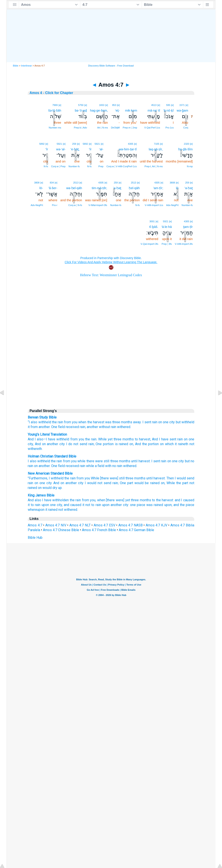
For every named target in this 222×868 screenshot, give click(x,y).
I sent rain (150, 422)
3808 (172, 183)
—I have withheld (56, 439)
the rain (58, 422)
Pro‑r (55, 205)
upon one (49, 505)
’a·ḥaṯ (189, 188)
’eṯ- (117, 110)
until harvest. (156, 478)
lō (177, 188)
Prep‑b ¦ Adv (80, 128)
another (92, 427)
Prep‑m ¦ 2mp (130, 128)
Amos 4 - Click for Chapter (51, 93)
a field (100, 466)
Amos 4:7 (35, 525)
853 (114, 105)
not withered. (68, 510)
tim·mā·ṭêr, (99, 188)
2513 (134, 183)
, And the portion (146, 444)
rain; (116, 483)
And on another (65, 483)
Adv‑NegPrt (172, 205)
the (53, 461)
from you (71, 422)
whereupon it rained (43, 510)
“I (29, 422)
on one (40, 483)
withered (130, 466)
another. (44, 427)
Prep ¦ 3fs (167, 244)
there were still (98, 461)
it (29, 427)
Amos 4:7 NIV (56, 525)
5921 (97, 144)
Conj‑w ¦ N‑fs (75, 205)
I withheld (56, 478)
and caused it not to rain (82, 505)
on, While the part (175, 483)
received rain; (76, 427)
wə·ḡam (182, 110)
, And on (39, 444)
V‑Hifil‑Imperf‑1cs (154, 205)
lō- (41, 188)
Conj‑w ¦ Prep (58, 166)
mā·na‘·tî (154, 110)
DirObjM (115, 128)
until (134, 461)
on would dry (48, 488)
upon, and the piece (179, 505)
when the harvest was (95, 422)
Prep (101, 166)
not (191, 444)
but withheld (185, 422)
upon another (112, 505)
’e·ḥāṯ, (75, 149)
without (104, 427)
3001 (152, 221)
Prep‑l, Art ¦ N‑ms (153, 166)
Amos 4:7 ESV (104, 525)
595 (168, 105)
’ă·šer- (53, 188)
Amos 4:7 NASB (131, 525)
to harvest (142, 439)
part (130, 483)
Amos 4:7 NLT (80, 525)
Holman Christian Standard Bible (52, 456)
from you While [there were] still (101, 478)
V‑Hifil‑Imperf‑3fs (184, 244)
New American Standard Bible (50, 473)
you (74, 461)
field (61, 427)
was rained (155, 505)
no (192, 461)
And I (32, 439)
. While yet (104, 439)
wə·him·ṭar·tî (128, 149)
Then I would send (180, 478)
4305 (131, 144)
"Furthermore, (38, 478)
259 (74, 144)
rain (113, 427)
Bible (16, 66)
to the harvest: (163, 500)
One (54, 427)
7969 (55, 105)
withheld (45, 422)
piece (141, 505)
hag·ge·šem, (99, 110)
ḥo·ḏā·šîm (185, 149)
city (172, 422)
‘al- (101, 149)
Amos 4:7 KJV (157, 525)
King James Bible (41, 495)
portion (108, 444)
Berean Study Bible (42, 417)
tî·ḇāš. (154, 227)
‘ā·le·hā (166, 227)
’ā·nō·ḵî (168, 110)
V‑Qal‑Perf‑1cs (152, 128)
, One (98, 444)
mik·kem (131, 110)
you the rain (87, 439)
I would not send (98, 483)
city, (60, 505)
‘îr (90, 149)
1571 (182, 105)
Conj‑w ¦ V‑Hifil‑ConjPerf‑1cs (122, 166)
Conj (186, 128)
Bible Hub (35, 538)
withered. (124, 427)
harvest (144, 461)
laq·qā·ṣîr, (156, 149)
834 (52, 183)
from (34, 427)
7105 (157, 144)
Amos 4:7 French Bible (99, 530)
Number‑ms (55, 128)
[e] (187, 105)
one (166, 422)
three (116, 422)
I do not (72, 444)
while (81, 461)
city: (126, 505)
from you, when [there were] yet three (110, 500)
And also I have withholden (48, 500)
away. (137, 422)
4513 (154, 105)
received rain (75, 466)
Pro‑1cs (170, 128)
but (187, 461)
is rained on (123, 444)
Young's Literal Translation (47, 434)
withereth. (35, 449)
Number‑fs (74, 166)
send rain (86, 444)
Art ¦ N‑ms (102, 128)
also (34, 422)
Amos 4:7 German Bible (136, 530)
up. (60, 488)
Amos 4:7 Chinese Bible (61, 530)
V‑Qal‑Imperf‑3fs (149, 244)
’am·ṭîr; (158, 188)
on (160, 422)
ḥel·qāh (134, 188)
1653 (102, 105)
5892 (85, 144)
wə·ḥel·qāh (74, 188)
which (169, 444)
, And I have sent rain (166, 439)
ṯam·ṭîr (188, 227)
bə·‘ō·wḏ (81, 110)
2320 (186, 144)
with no (111, 466)
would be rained (147, 483)
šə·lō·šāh (55, 110)
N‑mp (190, 166)
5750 (81, 105)
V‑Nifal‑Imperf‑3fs (98, 205)
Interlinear (26, 66)
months (127, 422)
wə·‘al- (61, 149)
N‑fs (89, 166)
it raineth (181, 444)
